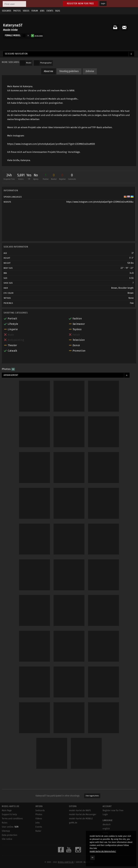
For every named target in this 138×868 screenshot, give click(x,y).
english (106, 829)
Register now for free (80, 4)
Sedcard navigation (16, 54)
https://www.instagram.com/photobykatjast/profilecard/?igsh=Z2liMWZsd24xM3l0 (51, 144)
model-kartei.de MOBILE (81, 819)
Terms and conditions (12, 819)
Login (103, 4)
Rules (5, 823)
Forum (35, 11)
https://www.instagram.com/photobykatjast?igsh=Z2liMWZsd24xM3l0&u (100, 202)
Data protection (10, 835)
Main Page (7, 810)
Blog (58, 11)
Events (50, 11)
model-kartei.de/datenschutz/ (103, 851)
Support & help (9, 814)
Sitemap (6, 831)
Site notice (7, 839)
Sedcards (7, 11)
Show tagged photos (92, 796)
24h (9, 177)
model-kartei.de (66, 862)
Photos (17, 11)
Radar (38, 831)
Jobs (42, 11)
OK (93, 858)
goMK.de (73, 823)
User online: (10, 827)
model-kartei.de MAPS (80, 810)
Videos (26, 11)
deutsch (107, 825)
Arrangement (11, 375)
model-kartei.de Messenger (83, 814)
